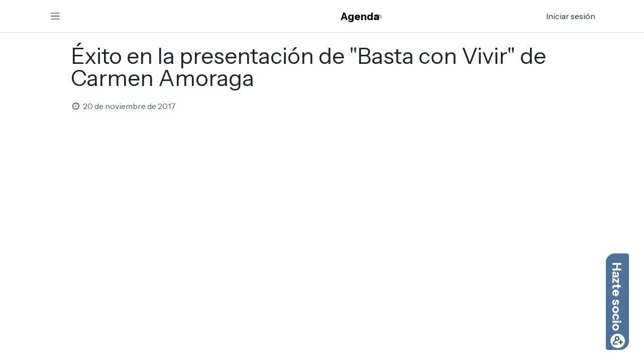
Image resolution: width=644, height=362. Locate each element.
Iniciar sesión (571, 16)
